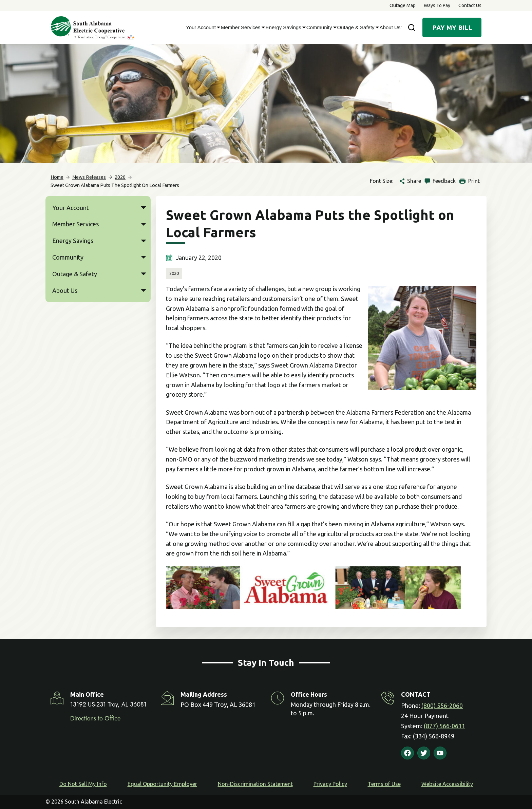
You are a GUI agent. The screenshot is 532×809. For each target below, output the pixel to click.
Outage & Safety (357, 27)
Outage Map (403, 5)
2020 (174, 273)
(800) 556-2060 (442, 705)
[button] (144, 208)
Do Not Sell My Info (83, 784)
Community (320, 27)
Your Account (202, 27)
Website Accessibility (447, 784)
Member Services (242, 27)
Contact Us (470, 5)
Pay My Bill (452, 27)
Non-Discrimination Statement (255, 784)
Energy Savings (284, 27)
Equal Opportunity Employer (162, 784)
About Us (391, 27)
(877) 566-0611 (444, 726)
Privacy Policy (330, 784)
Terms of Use (384, 784)
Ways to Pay (437, 5)
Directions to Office (95, 718)
